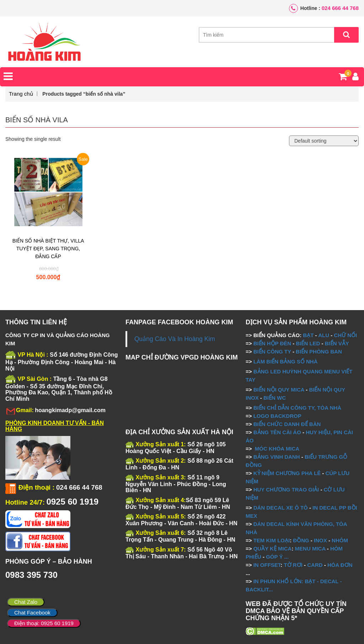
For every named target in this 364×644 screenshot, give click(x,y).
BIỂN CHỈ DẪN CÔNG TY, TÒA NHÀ (297, 408)
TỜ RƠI (293, 565)
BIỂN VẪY (337, 343)
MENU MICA (310, 549)
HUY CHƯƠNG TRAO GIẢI (286, 489)
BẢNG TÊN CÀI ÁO (277, 432)
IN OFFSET (267, 565)
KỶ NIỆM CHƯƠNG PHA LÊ (287, 473)
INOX (320, 540)
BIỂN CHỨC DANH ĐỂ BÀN (287, 424)
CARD (315, 565)
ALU (324, 335)
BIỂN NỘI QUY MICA (279, 390)
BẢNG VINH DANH (277, 457)
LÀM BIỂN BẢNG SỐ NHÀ (286, 361)
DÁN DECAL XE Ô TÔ (281, 508)
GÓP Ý (274, 557)
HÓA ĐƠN (340, 565)
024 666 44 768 (340, 8)
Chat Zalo (26, 602)
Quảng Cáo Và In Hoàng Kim (175, 339)
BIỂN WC (275, 398)
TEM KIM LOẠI (272, 540)
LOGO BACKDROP (277, 416)
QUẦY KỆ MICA (273, 549)
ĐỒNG (301, 540)
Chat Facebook (32, 613)
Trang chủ (21, 94)
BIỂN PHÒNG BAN (319, 352)
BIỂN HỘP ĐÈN (272, 343)
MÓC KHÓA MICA (277, 449)
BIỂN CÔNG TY (272, 352)
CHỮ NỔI (345, 335)
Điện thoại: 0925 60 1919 (44, 623)
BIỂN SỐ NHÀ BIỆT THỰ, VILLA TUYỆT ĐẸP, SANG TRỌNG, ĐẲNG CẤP (48, 249)
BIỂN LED (308, 343)
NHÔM (340, 540)
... (286, 557)
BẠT (308, 335)
